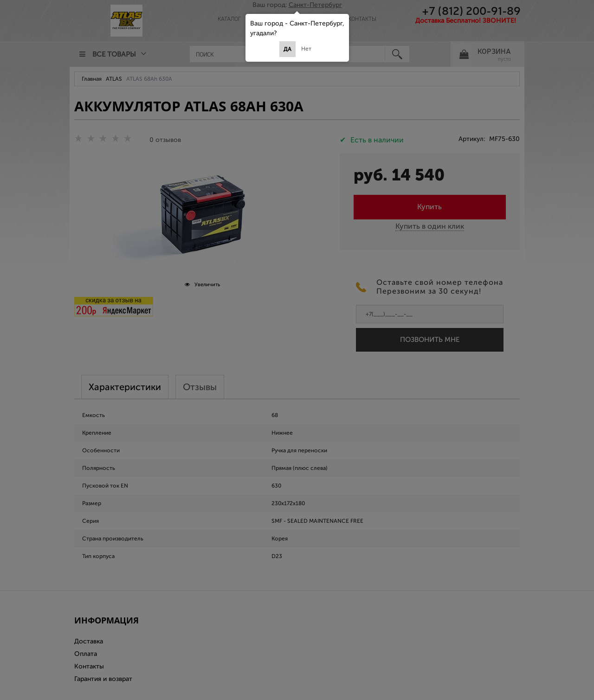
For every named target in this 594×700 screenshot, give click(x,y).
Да (287, 49)
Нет (306, 49)
